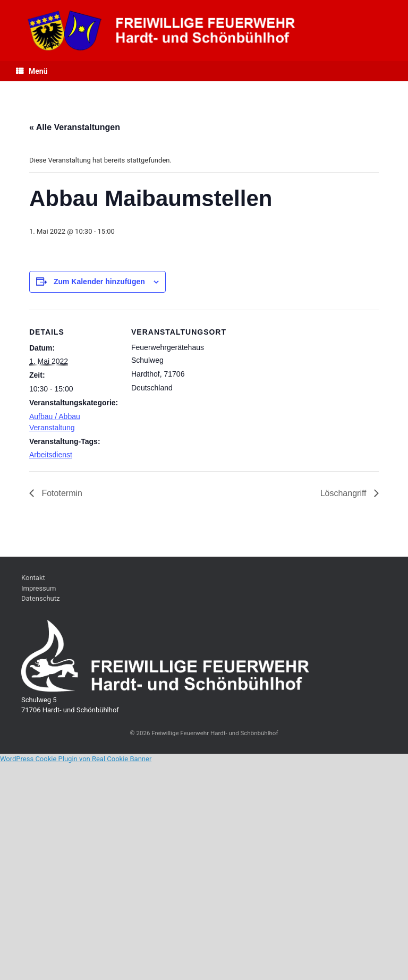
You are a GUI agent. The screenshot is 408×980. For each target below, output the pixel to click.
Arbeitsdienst (51, 455)
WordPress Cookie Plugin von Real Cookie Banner (76, 759)
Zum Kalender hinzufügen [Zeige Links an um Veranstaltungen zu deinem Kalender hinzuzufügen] (99, 282)
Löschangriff (345, 493)
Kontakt (33, 578)
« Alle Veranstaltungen (75, 127)
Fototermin (61, 493)
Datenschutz (40, 598)
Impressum (39, 588)
